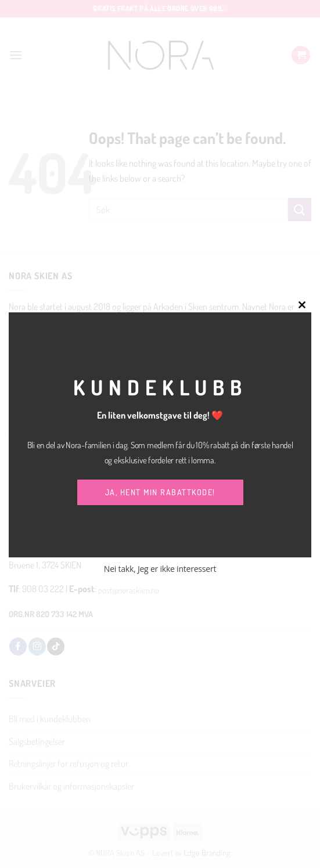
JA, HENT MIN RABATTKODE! (160, 492)
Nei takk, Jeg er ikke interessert (160, 569)
